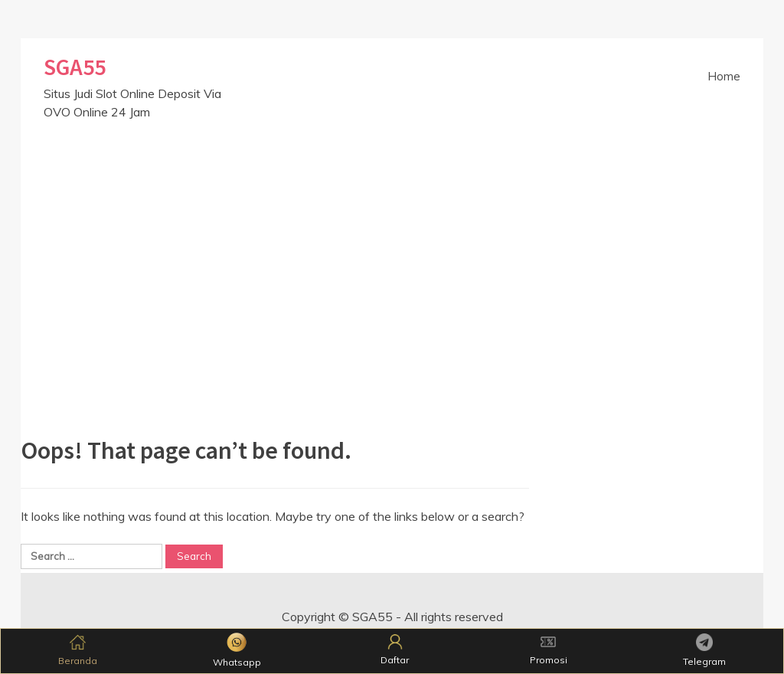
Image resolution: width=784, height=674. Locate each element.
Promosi (549, 650)
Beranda (78, 650)
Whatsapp (237, 650)
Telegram (704, 650)
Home (724, 76)
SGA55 (75, 67)
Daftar (395, 650)
